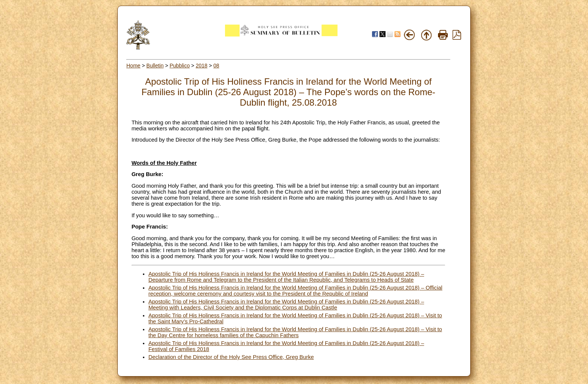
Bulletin (155, 66)
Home (133, 66)
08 (216, 66)
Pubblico (180, 66)
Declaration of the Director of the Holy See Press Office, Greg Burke (231, 357)
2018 (202, 66)
